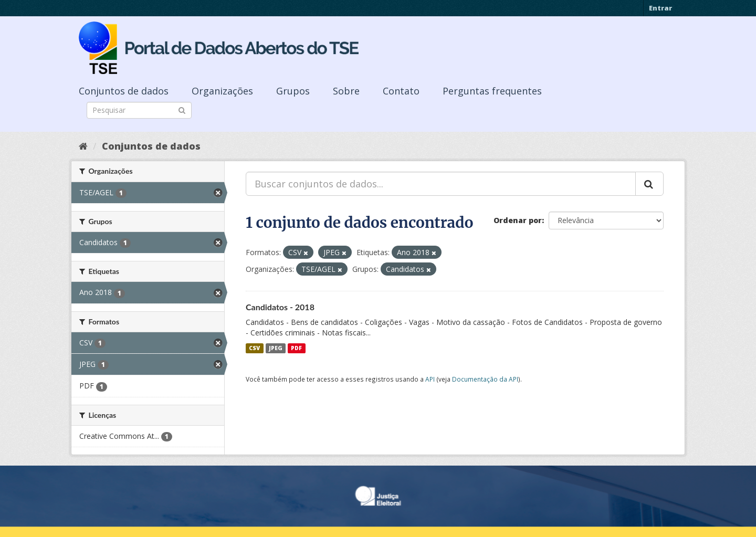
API (430, 379)
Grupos (293, 91)
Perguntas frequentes (492, 91)
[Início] (83, 146)
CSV (254, 348)
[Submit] (182, 109)
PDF (296, 348)
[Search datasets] (139, 110)
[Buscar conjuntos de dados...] (441, 184)
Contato (401, 91)
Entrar (660, 8)
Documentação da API (485, 379)
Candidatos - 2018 (280, 307)
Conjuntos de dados (124, 91)
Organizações (222, 91)
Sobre (346, 91)
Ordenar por (518, 220)
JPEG (276, 348)
